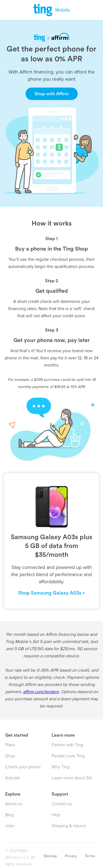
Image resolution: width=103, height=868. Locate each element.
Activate (13, 778)
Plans (10, 745)
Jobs (10, 826)
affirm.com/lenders (41, 692)
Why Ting (61, 767)
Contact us (62, 804)
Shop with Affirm (52, 94)
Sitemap (50, 856)
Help (56, 815)
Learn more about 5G (72, 778)
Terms (90, 856)
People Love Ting (68, 756)
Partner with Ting (67, 745)
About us (14, 804)
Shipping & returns (69, 826)
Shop (10, 756)
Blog (9, 815)
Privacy (71, 856)
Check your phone (23, 767)
